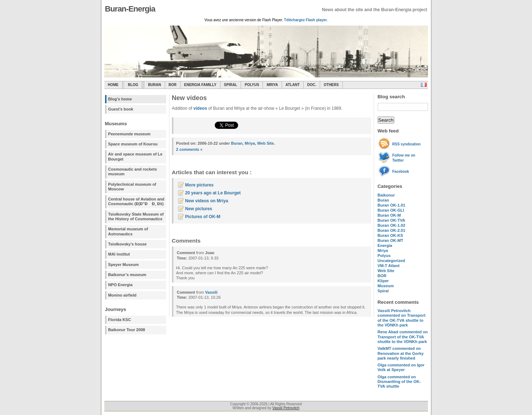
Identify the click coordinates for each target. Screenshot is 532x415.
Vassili (211, 292)
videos (200, 108)
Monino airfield (122, 295)
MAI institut (119, 254)
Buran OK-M (389, 215)
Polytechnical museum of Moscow (132, 187)
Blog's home (120, 99)
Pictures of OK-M (203, 217)
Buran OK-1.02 (392, 225)
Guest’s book (121, 109)
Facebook (401, 172)
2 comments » (189, 149)
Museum (386, 286)
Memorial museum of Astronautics (128, 231)
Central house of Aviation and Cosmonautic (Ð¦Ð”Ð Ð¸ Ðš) (136, 201)
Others (331, 85)
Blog (133, 85)
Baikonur (386, 195)
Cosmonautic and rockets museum (133, 172)
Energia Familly (200, 85)
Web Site (386, 271)
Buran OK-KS (390, 235)
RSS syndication (407, 144)
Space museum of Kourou (133, 144)
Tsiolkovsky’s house (128, 244)
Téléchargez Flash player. (306, 20)
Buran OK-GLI (391, 210)
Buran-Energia (130, 9)
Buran (154, 85)
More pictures (199, 185)
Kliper (383, 281)
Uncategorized (391, 261)
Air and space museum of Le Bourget (135, 156)
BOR (173, 85)
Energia (385, 245)
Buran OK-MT (391, 240)
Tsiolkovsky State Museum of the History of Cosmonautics (136, 216)
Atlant (293, 85)
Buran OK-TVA (392, 220)
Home (113, 85)
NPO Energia (121, 285)
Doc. (312, 85)
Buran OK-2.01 (392, 230)
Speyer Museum (124, 265)
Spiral (383, 291)
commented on (402, 318)
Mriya (272, 85)
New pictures (199, 209)
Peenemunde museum (129, 134)
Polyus (252, 85)
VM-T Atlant (389, 266)
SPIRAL (231, 85)
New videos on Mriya (207, 201)
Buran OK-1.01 (392, 205)
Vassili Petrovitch (286, 408)
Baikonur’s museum (127, 275)
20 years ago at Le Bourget (213, 193)
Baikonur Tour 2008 (127, 330)
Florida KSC (120, 320)
